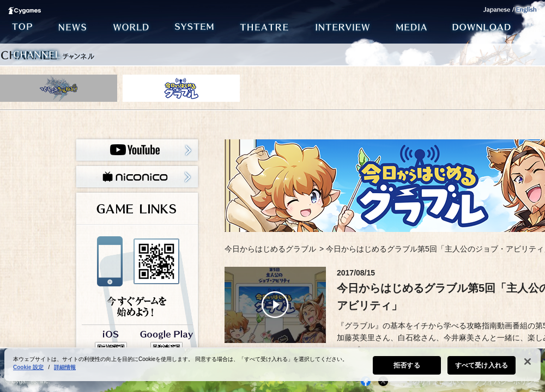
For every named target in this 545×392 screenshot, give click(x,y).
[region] (272, 365)
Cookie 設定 (28, 367)
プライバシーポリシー (507, 382)
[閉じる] (528, 362)
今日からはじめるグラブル (270, 249)
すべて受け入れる (482, 365)
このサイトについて (436, 382)
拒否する (407, 365)
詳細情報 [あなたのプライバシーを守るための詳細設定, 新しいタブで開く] (65, 367)
